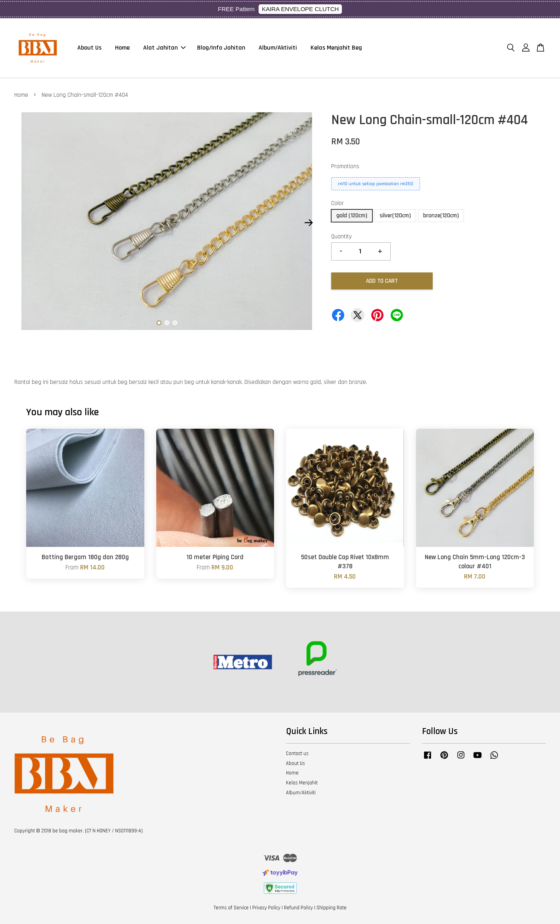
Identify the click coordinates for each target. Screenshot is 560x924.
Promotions (345, 166)
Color (338, 203)
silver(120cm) (395, 216)
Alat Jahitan (164, 48)
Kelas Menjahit (302, 783)
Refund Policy (298, 908)
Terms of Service (231, 908)
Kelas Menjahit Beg (336, 48)
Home (122, 48)
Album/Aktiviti (278, 48)
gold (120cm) (352, 216)
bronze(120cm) (441, 216)
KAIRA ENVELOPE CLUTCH (300, 9)
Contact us (297, 753)
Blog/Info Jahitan (221, 48)
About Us (89, 48)
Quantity (341, 237)
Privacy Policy (266, 908)
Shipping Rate (332, 908)
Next (309, 223)
